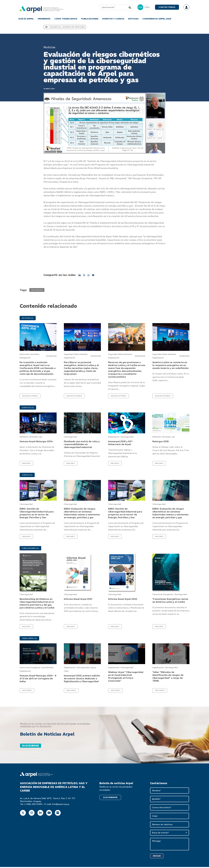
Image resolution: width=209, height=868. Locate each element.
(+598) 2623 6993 (33, 805)
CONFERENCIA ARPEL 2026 (157, 19)
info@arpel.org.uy (61, 805)
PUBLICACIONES (90, 19)
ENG (147, 8)
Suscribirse (31, 746)
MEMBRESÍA (44, 19)
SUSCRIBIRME (110, 798)
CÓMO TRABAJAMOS (66, 19)
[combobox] (116, 8)
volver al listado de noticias (65, 28)
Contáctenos (167, 8)
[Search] (130, 8)
